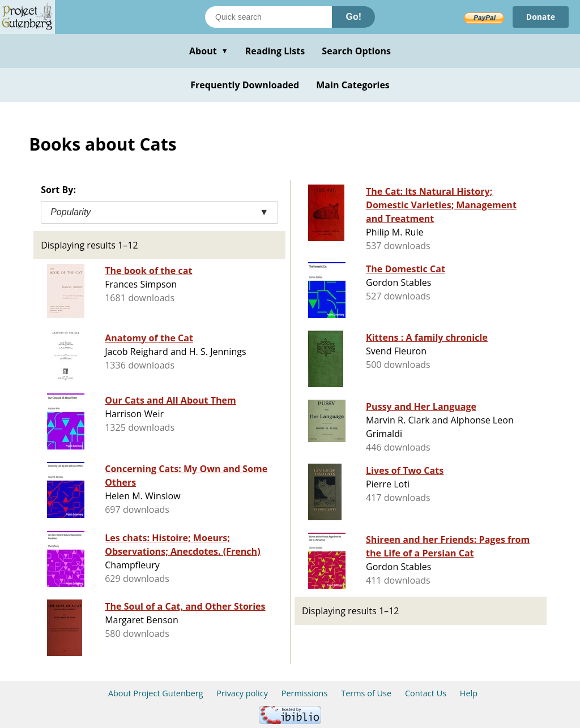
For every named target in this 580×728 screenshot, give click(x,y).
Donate (541, 17)
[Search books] (268, 17)
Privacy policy (242, 693)
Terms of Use (366, 693)
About (209, 51)
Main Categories (353, 85)
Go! (353, 17)
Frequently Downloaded (245, 85)
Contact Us (426, 693)
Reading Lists (275, 51)
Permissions (305, 693)
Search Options (356, 51)
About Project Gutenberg (156, 693)
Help (469, 693)
